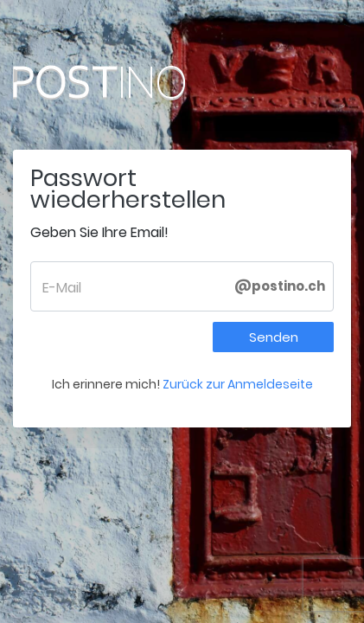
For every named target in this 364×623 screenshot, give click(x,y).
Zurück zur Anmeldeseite (238, 384)
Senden (274, 337)
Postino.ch (134, 82)
